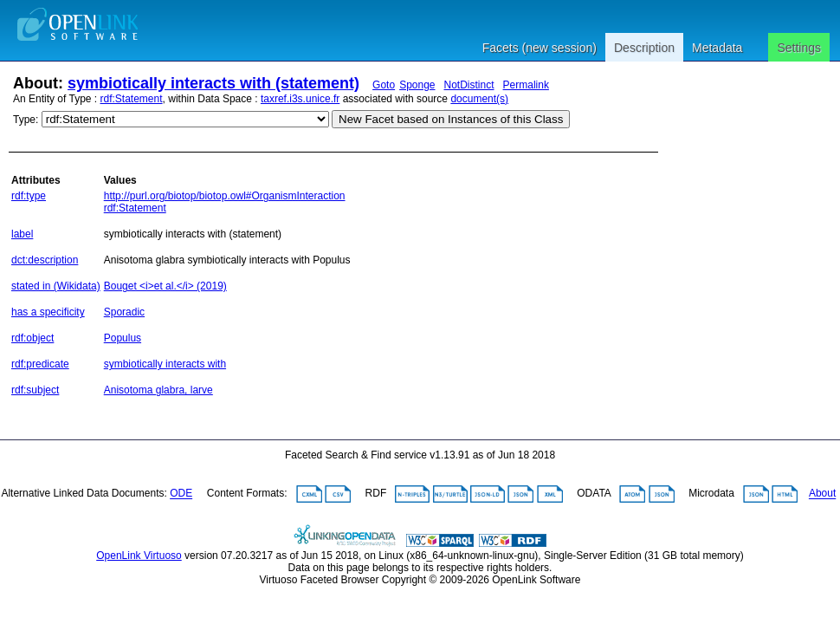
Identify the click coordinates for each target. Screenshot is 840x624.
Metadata (717, 48)
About (822, 494)
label (22, 234)
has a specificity (48, 312)
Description (644, 48)
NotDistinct (469, 85)
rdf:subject (35, 390)
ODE (181, 494)
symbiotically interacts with (165, 364)
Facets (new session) (540, 48)
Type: (26, 120)
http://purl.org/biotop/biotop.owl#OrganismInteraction (225, 196)
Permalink (526, 85)
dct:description (45, 260)
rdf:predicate (40, 364)
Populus (123, 338)
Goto (384, 85)
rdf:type (29, 196)
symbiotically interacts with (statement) (213, 83)
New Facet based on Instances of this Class (451, 119)
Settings (799, 48)
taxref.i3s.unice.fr (300, 99)
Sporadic (124, 312)
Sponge (417, 85)
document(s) (479, 99)
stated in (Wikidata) (56, 286)
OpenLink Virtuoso (139, 556)
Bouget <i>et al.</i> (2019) (165, 286)
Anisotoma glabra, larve (158, 390)
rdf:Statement (132, 99)
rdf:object (32, 338)
